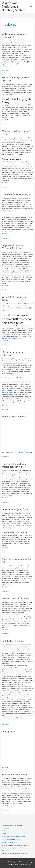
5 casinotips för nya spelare (10, 842)
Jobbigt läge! (8, 732)
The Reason (5, 828)
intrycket (16, 524)
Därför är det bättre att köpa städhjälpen (13, 837)
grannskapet (6, 695)
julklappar (5, 528)
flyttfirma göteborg (7, 392)
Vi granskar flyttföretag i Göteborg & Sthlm (14, 7)
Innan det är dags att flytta (15, 509)
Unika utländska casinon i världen (12, 839)
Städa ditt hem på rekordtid (15, 598)
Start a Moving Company (14, 417)
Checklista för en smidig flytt (16, 194)
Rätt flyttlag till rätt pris (13, 641)
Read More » (6, 70)
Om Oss (4, 834)
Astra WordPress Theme (23, 864)
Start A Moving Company (25, 452)
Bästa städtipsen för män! (15, 775)
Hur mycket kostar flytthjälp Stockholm (13, 848)
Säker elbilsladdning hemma (10, 851)
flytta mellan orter (16, 339)
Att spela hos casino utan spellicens (12, 825)
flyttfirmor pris (6, 703)
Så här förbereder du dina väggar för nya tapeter (15, 845)
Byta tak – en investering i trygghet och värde (15, 854)
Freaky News (6, 831)
